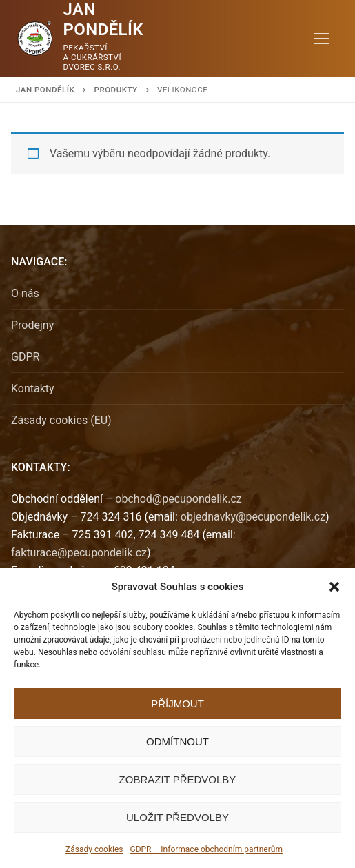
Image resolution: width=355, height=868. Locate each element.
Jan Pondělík (103, 20)
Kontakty (33, 388)
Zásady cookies (94, 849)
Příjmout (177, 704)
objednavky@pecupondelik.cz (253, 517)
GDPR (25, 357)
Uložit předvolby (177, 817)
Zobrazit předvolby (178, 779)
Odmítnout (177, 741)
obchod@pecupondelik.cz (178, 499)
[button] (334, 587)
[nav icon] (322, 39)
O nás (25, 293)
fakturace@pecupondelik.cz (79, 553)
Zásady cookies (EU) (61, 420)
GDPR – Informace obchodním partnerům (206, 849)
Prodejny (32, 325)
